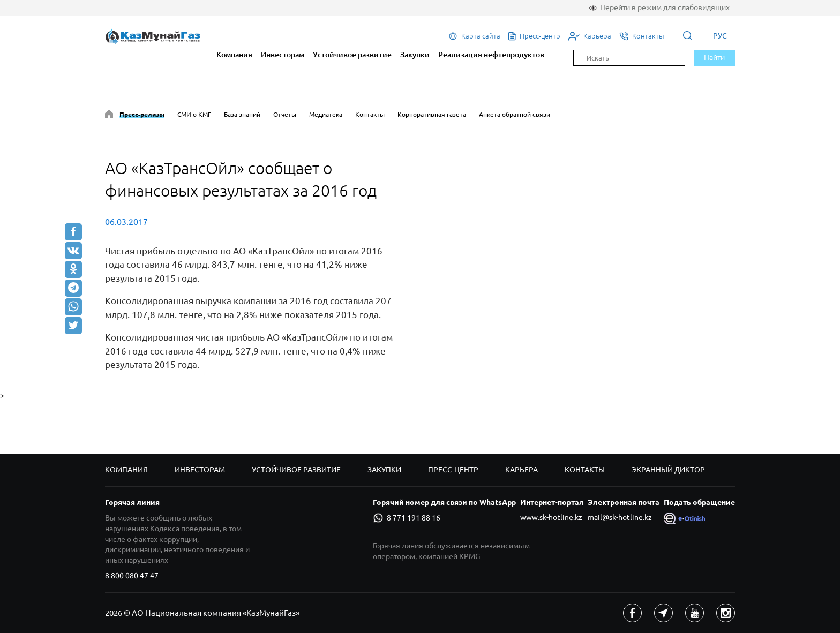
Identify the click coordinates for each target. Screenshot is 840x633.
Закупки (415, 55)
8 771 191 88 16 (407, 518)
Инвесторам (283, 55)
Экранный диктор (668, 470)
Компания (234, 55)
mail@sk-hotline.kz (620, 517)
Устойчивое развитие (352, 55)
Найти (714, 57)
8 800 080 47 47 (132, 576)
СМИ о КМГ (194, 114)
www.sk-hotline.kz (551, 517)
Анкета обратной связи (515, 114)
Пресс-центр (453, 470)
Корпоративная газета (432, 114)
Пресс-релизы (142, 114)
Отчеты (285, 114)
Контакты (370, 114)
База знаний (242, 114)
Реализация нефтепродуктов (491, 55)
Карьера (522, 470)
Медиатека (326, 114)
